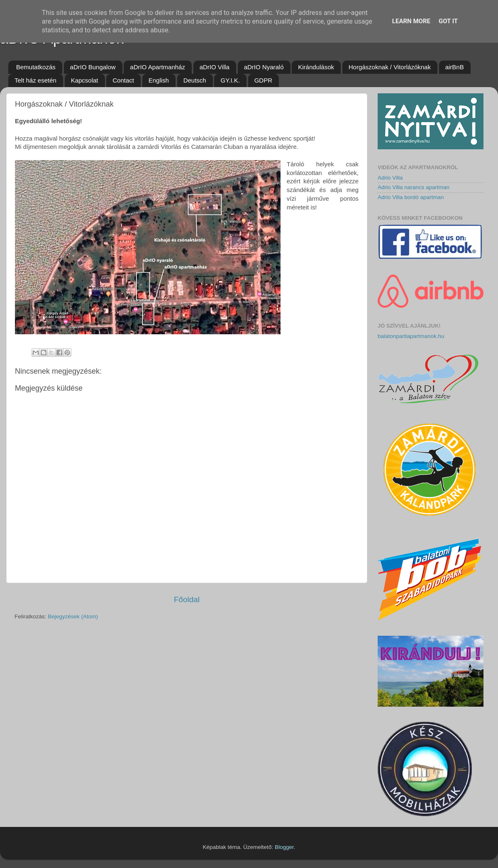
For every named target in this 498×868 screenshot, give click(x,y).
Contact (123, 80)
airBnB (455, 67)
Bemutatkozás (36, 67)
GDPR (263, 80)
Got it (448, 21)
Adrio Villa (390, 178)
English (159, 80)
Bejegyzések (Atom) (73, 616)
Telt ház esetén (35, 80)
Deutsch (195, 80)
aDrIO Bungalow (93, 67)
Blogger (284, 847)
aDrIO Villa (215, 67)
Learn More (411, 21)
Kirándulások (316, 67)
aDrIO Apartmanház (157, 67)
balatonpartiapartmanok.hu (411, 336)
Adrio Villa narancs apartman (414, 187)
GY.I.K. (230, 80)
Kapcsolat (85, 80)
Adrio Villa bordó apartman (411, 197)
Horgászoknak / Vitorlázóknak (390, 67)
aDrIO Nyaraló (264, 67)
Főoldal (187, 599)
